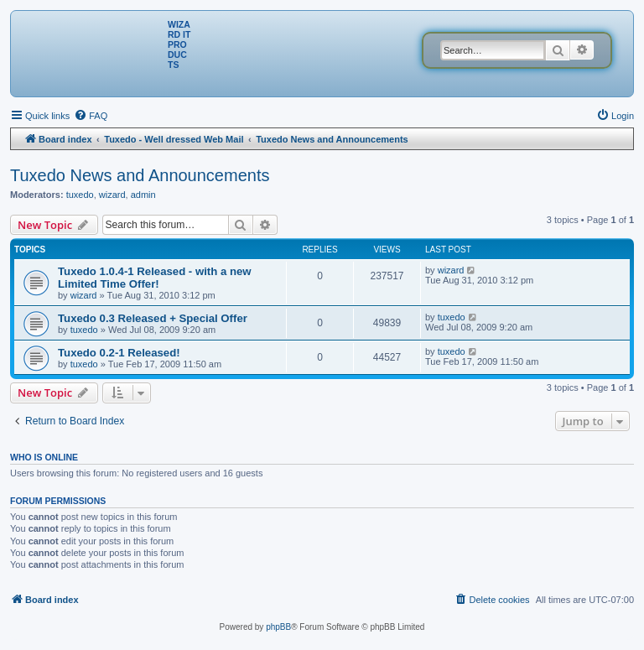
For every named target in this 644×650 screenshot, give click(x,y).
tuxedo (80, 195)
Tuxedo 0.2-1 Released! (119, 353)
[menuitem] (91, 116)
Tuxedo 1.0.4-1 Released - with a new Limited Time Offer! (155, 278)
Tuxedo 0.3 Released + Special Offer (153, 318)
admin (143, 195)
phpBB (278, 627)
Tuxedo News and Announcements (140, 175)
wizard (112, 195)
